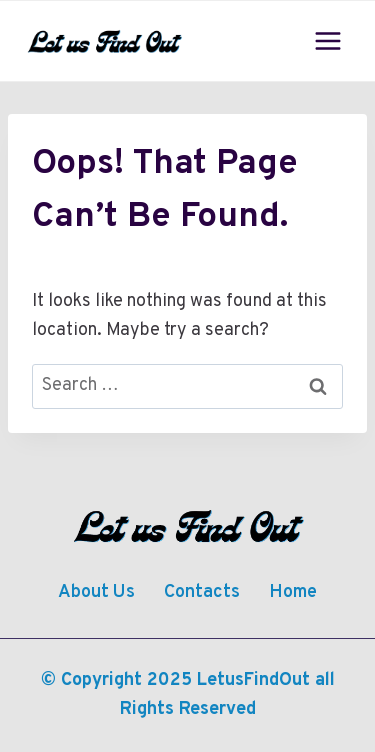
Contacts (202, 592)
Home (293, 592)
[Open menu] (327, 40)
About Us (96, 592)
